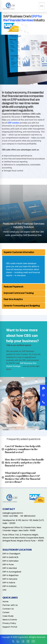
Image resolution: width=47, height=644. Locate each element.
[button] (43, 402)
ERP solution (14, 123)
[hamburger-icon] (42, 6)
